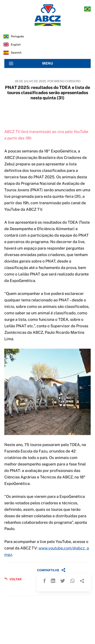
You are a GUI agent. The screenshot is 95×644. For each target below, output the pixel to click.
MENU (31, 63)
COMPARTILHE (51, 570)
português (17, 36)
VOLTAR (13, 579)
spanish (16, 53)
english (16, 45)
